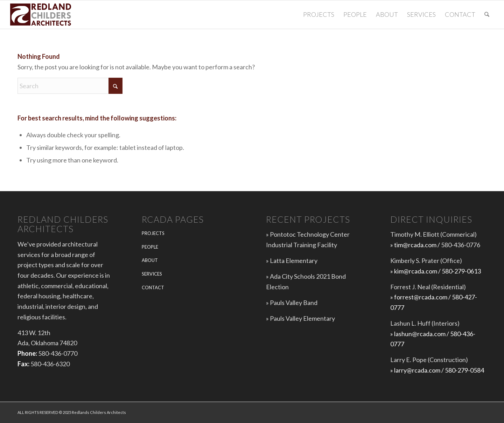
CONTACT (153, 287)
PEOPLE (150, 247)
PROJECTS (153, 233)
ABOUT (150, 260)
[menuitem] (319, 15)
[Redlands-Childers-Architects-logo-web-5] (42, 15)
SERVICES (152, 274)
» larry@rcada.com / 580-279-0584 (437, 370)
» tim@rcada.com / (416, 245)
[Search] (487, 15)
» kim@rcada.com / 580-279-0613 (436, 271)
